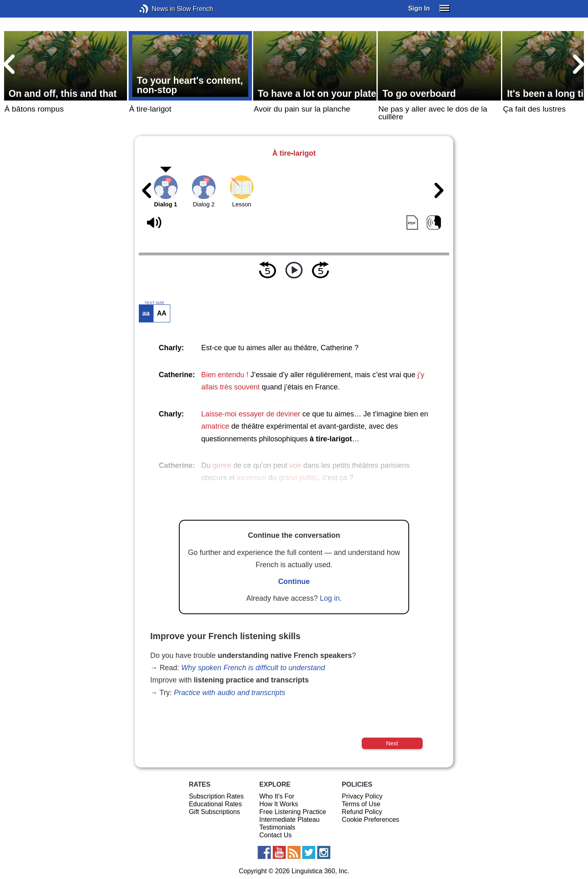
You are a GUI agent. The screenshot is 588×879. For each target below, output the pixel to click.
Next (392, 743)
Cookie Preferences (371, 820)
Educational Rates (215, 804)
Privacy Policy (362, 796)
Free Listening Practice (293, 812)
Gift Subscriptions (214, 812)
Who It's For (277, 796)
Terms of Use (361, 804)
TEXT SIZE (154, 303)
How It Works (279, 804)
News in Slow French (156, 9)
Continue (294, 582)
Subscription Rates (216, 796)
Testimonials (277, 827)
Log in (330, 598)
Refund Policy (362, 812)
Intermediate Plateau (290, 820)
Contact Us (275, 835)
